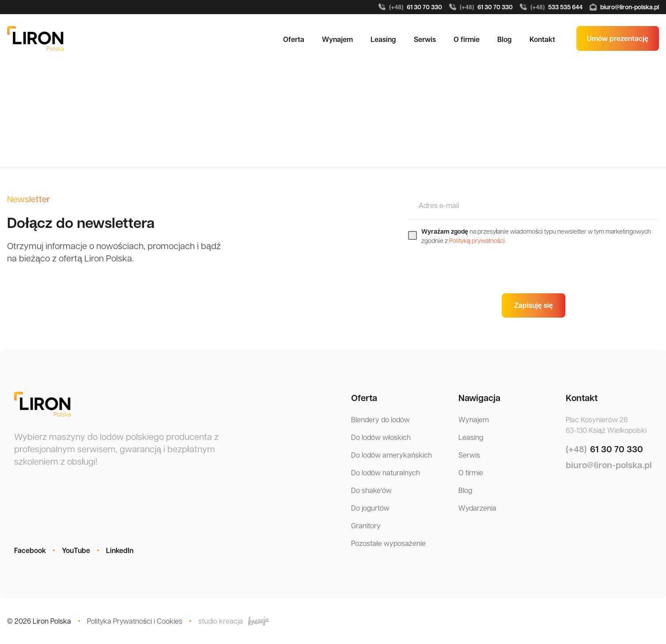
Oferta (294, 39)
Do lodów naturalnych (386, 472)
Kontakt (542, 39)
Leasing (383, 39)
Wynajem (337, 39)
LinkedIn (120, 550)
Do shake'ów (371, 490)
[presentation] (475, 269)
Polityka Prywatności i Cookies (135, 621)
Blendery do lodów (380, 419)
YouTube (76, 550)
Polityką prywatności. (478, 240)
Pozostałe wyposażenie (388, 543)
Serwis (425, 39)
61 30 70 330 (410, 7)
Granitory (366, 525)
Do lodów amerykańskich (392, 455)
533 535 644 (551, 7)
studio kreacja (234, 621)
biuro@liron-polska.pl (624, 7)
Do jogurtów (370, 508)
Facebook (30, 550)
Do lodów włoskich (381, 437)
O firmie (467, 39)
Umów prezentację (618, 38)
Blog (505, 39)
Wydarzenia (477, 508)
